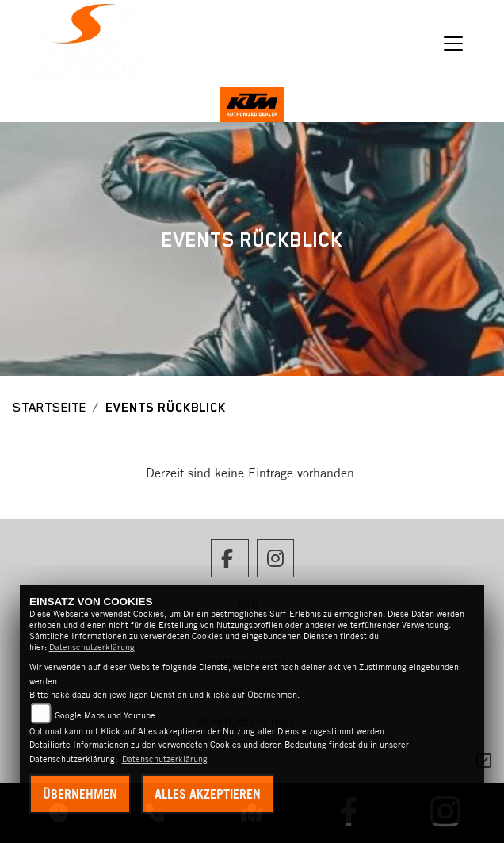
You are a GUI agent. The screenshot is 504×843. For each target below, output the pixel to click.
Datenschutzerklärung (92, 647)
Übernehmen (80, 794)
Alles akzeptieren (208, 794)
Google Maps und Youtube (105, 715)
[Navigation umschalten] (453, 44)
